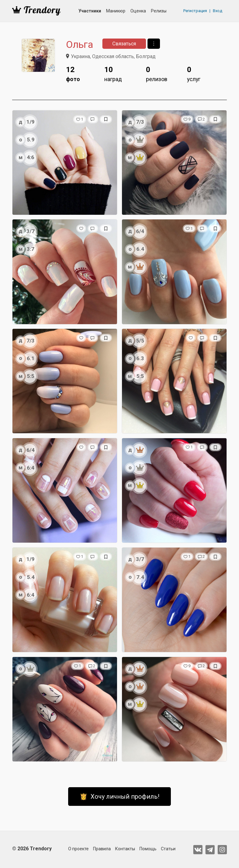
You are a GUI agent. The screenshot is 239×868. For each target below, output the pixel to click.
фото (73, 73)
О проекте (78, 849)
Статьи (168, 849)
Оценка (138, 11)
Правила (102, 849)
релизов (157, 73)
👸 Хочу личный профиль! (119, 797)
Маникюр (116, 11)
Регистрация (195, 11)
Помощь (148, 849)
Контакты (125, 849)
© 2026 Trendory (32, 849)
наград (113, 73)
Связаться (124, 44)
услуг (194, 73)
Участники (90, 11)
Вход (218, 11)
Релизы (159, 11)
